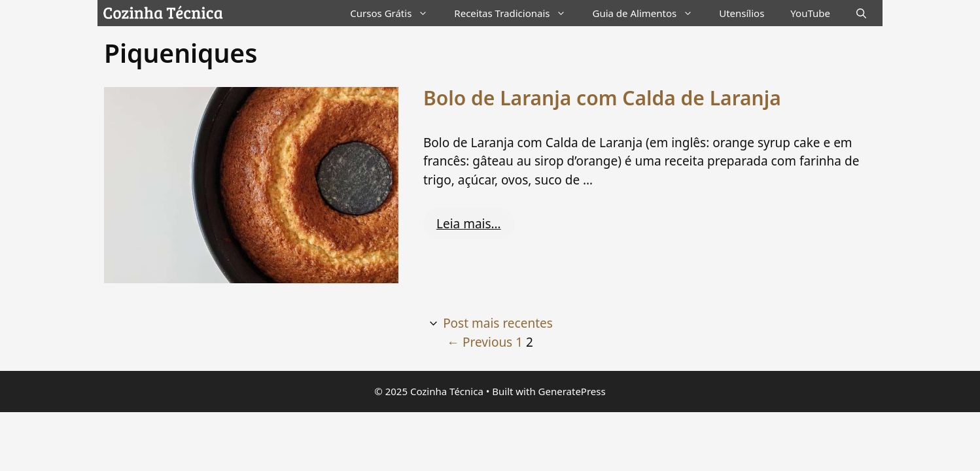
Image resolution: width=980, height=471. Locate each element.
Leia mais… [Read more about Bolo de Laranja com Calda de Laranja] (469, 224)
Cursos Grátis (395, 13)
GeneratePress (572, 391)
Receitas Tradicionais (516, 13)
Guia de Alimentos (649, 13)
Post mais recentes (498, 323)
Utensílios (742, 13)
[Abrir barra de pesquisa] (861, 13)
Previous (480, 342)
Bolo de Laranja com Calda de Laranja (602, 98)
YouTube (810, 13)
